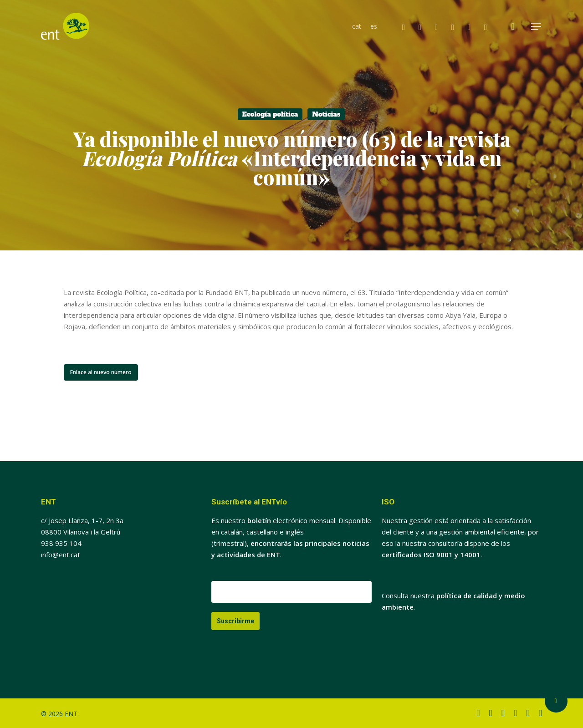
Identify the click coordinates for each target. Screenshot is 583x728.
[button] (537, 27)
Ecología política (270, 114)
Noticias (326, 114)
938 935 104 (61, 543)
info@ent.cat (61, 555)
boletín (259, 520)
